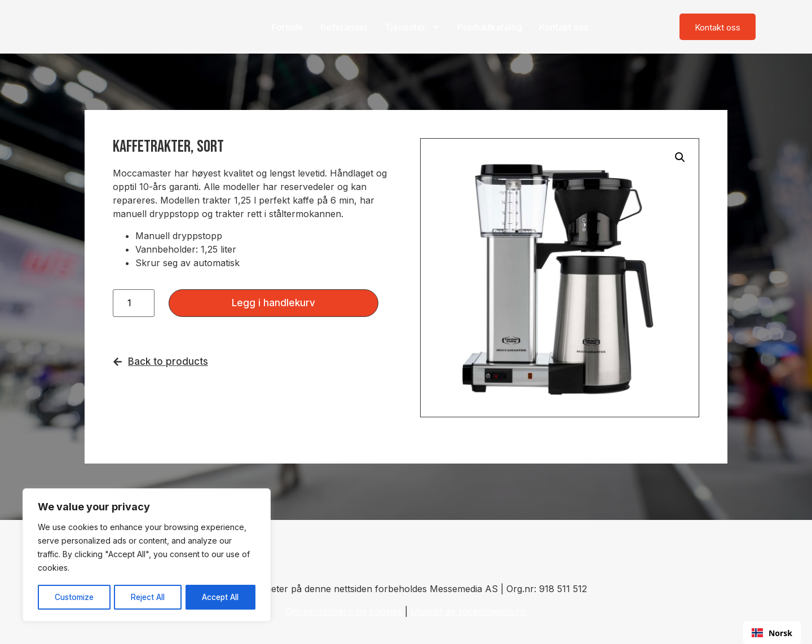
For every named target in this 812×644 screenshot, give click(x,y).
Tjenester (412, 27)
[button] (680, 157)
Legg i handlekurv (273, 303)
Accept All (221, 597)
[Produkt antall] (134, 303)
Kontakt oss (564, 27)
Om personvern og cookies (344, 611)
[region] (147, 555)
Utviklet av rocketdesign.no (469, 611)
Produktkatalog (490, 27)
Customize (74, 597)
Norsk (772, 633)
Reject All (148, 597)
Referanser (344, 27)
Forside (288, 27)
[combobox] (772, 633)
